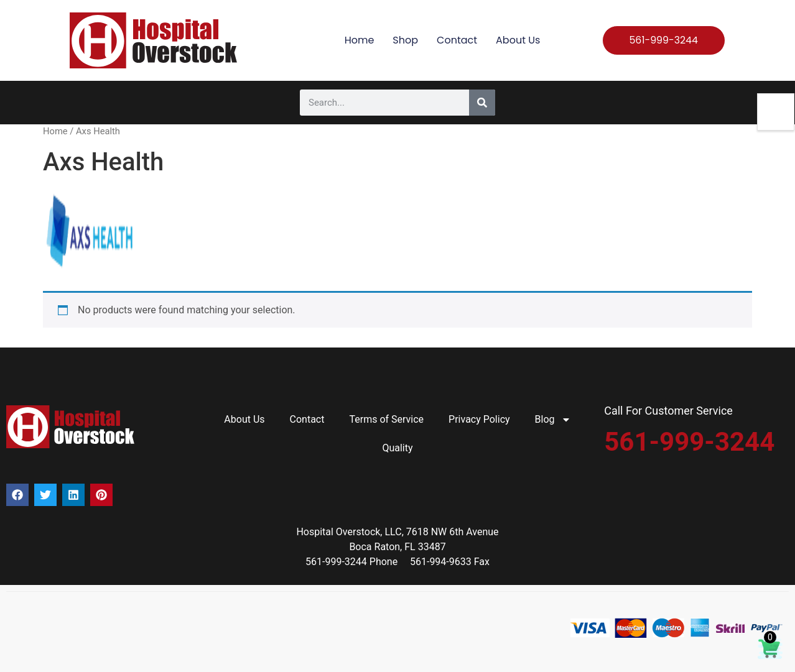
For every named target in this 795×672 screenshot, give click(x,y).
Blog (553, 420)
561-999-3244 (689, 442)
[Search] (482, 103)
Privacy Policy (479, 419)
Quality (397, 448)
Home (360, 40)
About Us (518, 40)
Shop (405, 40)
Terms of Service (386, 419)
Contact (457, 40)
